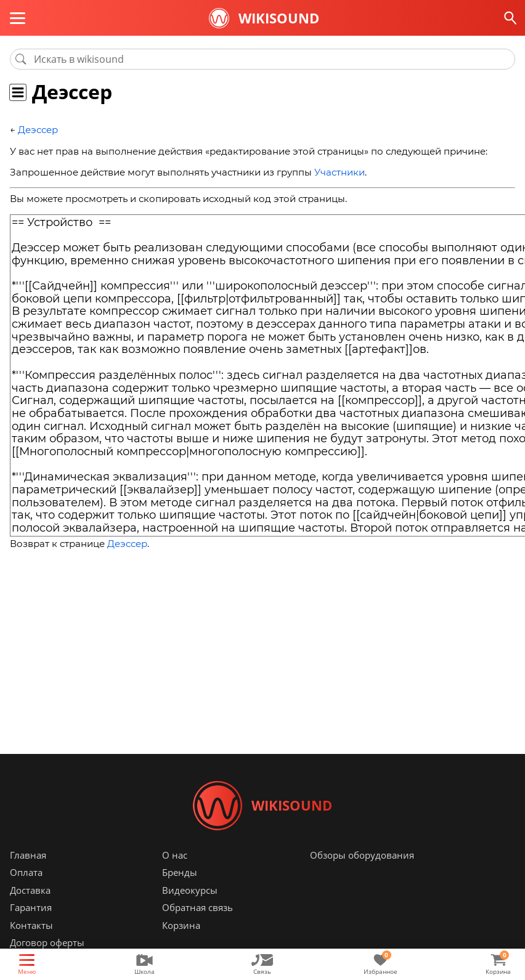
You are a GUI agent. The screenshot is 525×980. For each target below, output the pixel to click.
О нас (175, 855)
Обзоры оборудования (362, 855)
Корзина (181, 925)
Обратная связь (197, 908)
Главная (28, 855)
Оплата (26, 873)
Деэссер (38, 130)
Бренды (180, 873)
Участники (340, 172)
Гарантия (31, 908)
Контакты (31, 925)
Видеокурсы (190, 890)
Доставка (30, 890)
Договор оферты (47, 943)
